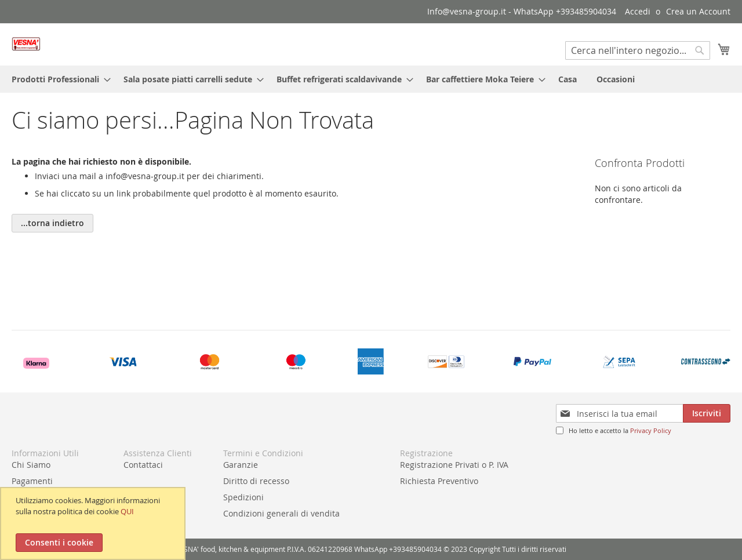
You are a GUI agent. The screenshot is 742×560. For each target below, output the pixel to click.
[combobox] (638, 50)
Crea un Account (698, 11)
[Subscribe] (707, 413)
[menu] (371, 79)
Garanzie (241, 465)
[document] (94, 523)
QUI (127, 511)
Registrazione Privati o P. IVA (454, 465)
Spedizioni (243, 497)
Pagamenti (32, 481)
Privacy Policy (651, 430)
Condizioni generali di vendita (281, 513)
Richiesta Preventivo (439, 481)
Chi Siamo (31, 465)
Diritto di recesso (256, 481)
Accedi (638, 11)
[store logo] (26, 44)
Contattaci (143, 465)
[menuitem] (58, 79)
